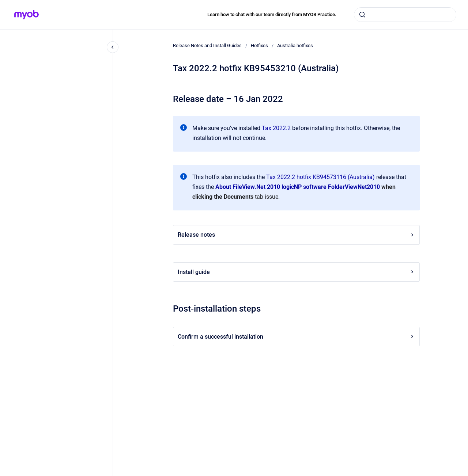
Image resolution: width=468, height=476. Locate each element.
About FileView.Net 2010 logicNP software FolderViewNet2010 (298, 187)
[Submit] (362, 15)
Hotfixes (259, 45)
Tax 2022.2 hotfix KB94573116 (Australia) (320, 177)
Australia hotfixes (295, 45)
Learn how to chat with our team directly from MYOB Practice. (272, 14)
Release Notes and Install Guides (207, 45)
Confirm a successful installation (296, 337)
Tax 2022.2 (276, 128)
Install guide (296, 272)
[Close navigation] (113, 47)
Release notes (296, 235)
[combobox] (405, 15)
